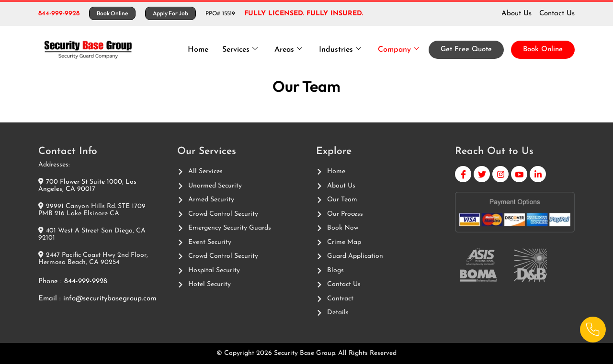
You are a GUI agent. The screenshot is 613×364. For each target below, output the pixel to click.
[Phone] (593, 329)
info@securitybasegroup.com (110, 299)
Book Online (543, 50)
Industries (339, 50)
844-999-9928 (59, 14)
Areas (287, 50)
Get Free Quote (466, 50)
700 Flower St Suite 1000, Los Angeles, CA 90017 (87, 186)
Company (398, 50)
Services (238, 50)
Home (196, 50)
